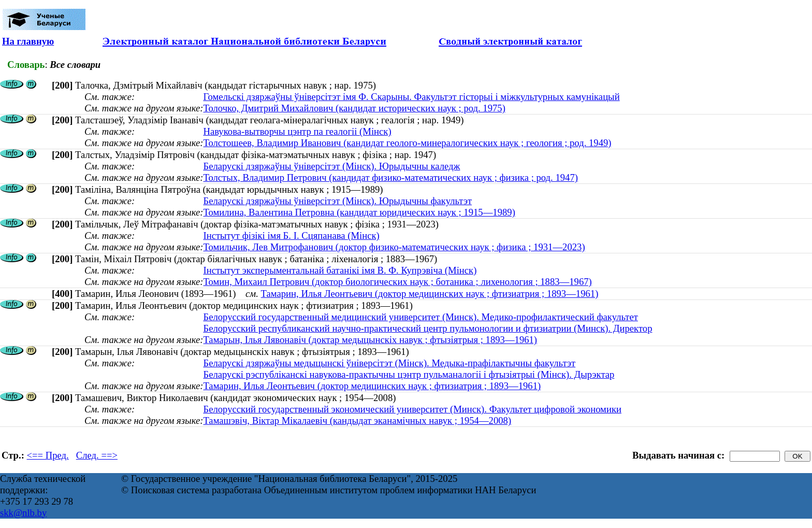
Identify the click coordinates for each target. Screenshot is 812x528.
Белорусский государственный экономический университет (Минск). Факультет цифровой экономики (412, 409)
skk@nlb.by (23, 513)
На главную (28, 41)
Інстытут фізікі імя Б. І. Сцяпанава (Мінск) (291, 236)
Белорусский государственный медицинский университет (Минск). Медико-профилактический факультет (420, 317)
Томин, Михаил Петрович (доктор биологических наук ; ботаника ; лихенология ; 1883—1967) (397, 282)
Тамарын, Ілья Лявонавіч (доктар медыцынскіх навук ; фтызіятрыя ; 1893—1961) (370, 340)
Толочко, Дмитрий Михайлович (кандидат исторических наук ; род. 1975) (354, 108)
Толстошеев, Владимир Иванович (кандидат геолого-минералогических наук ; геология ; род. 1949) (407, 143)
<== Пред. (48, 455)
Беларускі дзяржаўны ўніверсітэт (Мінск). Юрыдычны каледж (331, 166)
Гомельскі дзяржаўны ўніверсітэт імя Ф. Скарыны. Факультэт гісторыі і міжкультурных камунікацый (411, 97)
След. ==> (97, 455)
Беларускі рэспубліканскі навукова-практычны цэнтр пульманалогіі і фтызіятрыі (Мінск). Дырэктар (409, 374)
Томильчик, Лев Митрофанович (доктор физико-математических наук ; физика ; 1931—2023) (394, 247)
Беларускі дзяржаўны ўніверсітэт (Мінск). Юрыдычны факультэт (337, 201)
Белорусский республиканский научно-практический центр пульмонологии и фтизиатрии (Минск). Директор (427, 328)
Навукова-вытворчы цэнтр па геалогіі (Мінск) (297, 131)
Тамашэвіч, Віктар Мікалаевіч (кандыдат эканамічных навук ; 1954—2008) (357, 420)
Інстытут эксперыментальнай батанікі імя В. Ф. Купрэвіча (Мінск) (340, 270)
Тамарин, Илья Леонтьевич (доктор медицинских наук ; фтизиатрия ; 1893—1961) (430, 294)
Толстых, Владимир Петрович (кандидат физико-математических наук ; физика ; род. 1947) (390, 177)
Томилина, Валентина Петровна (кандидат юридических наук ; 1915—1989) (359, 212)
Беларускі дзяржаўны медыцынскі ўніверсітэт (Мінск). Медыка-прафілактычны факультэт (389, 363)
